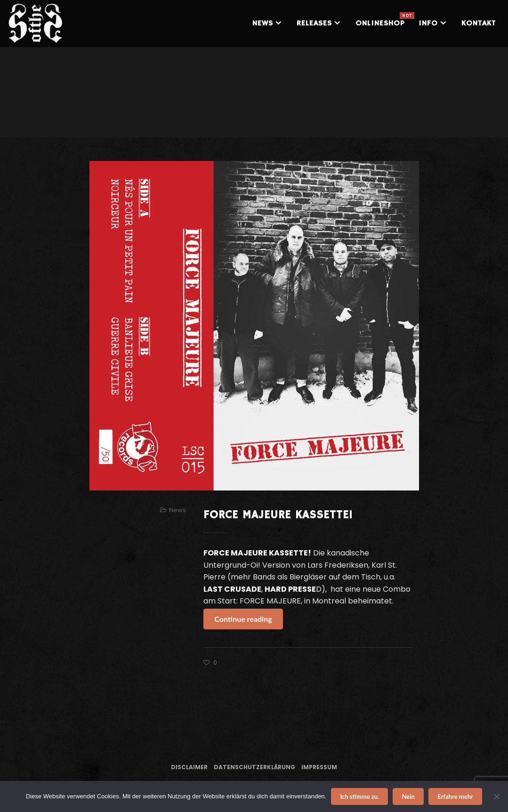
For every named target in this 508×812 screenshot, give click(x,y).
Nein (408, 796)
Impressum (319, 767)
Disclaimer (189, 767)
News (177, 510)
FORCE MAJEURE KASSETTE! (278, 515)
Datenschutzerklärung (254, 767)
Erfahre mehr (455, 796)
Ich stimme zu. (359, 796)
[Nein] (496, 796)
